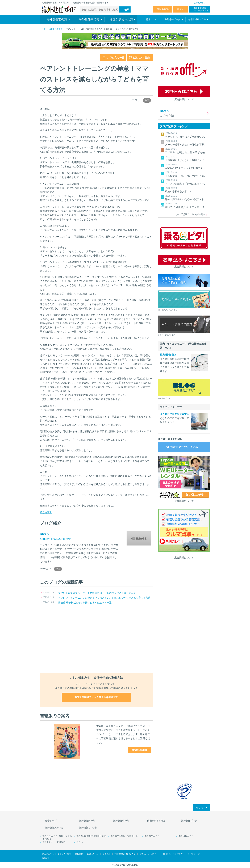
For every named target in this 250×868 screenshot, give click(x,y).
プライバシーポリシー (149, 854)
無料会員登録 (164, 9)
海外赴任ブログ (56, 29)
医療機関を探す (168, 355)
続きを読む (46, 512)
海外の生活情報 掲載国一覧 (124, 836)
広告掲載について (184, 99)
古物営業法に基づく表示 (125, 854)
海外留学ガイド (152, 836)
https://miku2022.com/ (54, 539)
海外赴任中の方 (121, 821)
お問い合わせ (93, 854)
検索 (127, 10)
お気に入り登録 (141, 58)
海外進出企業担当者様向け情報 (91, 836)
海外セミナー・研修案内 (54, 842)
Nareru (45, 534)
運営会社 (106, 854)
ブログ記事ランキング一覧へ (191, 214)
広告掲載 (79, 854)
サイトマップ (194, 854)
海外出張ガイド (186, 836)
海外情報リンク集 (88, 828)
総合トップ (51, 821)
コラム (80, 842)
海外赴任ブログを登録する (174, 414)
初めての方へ (199, 3)
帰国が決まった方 (156, 821)
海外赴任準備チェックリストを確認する (96, 697)
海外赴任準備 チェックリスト (201, 9)
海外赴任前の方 (87, 821)
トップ (43, 29)
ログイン (181, 9)
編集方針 (46, 858)
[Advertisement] (96, 639)
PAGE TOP (199, 808)
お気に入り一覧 (116, 58)
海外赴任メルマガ (54, 828)
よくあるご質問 (64, 854)
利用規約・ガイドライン (173, 854)
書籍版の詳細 (139, 750)
